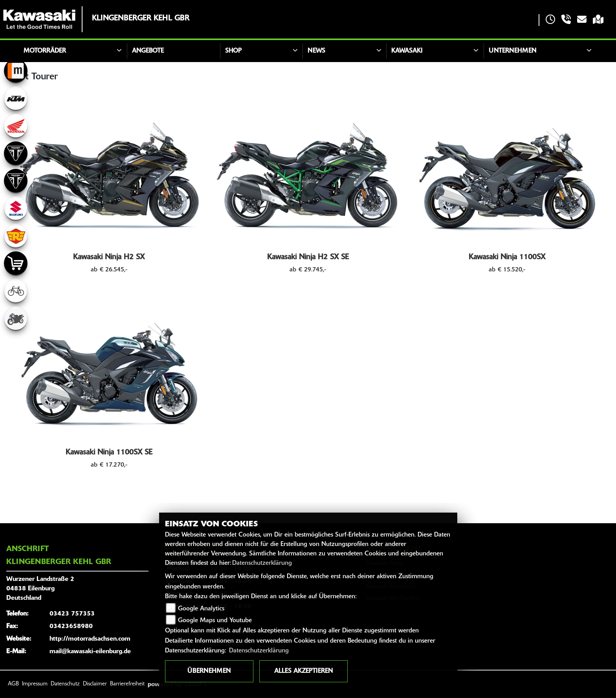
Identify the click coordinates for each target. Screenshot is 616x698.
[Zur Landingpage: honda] (16, 126)
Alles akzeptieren (303, 671)
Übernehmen (209, 671)
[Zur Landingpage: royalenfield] (16, 236)
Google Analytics (201, 609)
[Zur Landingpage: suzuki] (16, 208)
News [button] (316, 51)
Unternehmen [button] (512, 51)
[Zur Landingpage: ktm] (16, 98)
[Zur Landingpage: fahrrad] (16, 291)
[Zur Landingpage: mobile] (16, 71)
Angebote (148, 51)
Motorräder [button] (45, 51)
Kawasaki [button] (407, 51)
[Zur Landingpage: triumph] (16, 153)
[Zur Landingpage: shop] (16, 263)
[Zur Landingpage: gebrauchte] (16, 318)
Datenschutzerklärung (262, 563)
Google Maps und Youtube (215, 621)
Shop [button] (233, 51)
